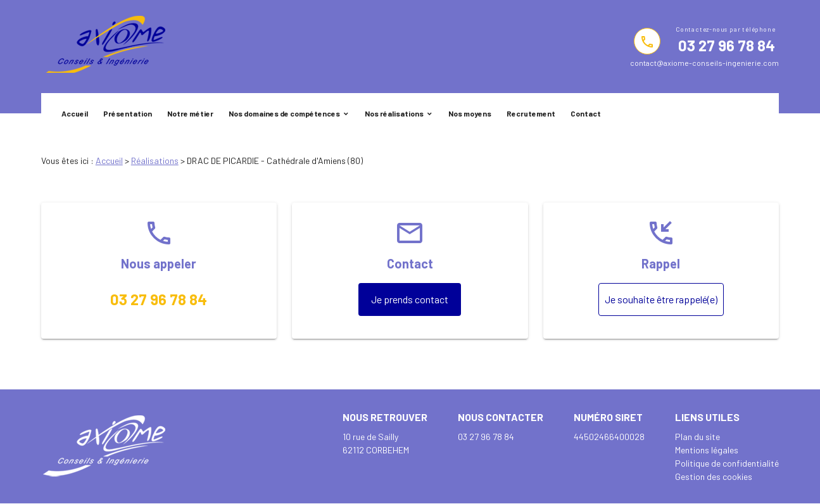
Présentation (128, 113)
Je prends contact (410, 299)
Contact (586, 113)
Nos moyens (470, 113)
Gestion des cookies (714, 476)
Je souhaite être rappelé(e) (661, 299)
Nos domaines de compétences (284, 113)
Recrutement (531, 113)
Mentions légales (707, 450)
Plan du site (697, 437)
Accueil (75, 113)
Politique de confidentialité (727, 463)
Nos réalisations (394, 113)
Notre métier (190, 113)
